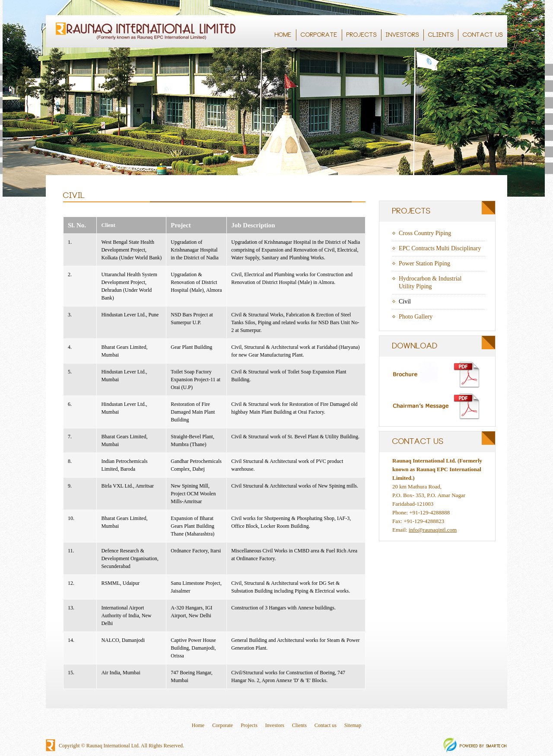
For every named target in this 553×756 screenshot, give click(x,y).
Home (198, 725)
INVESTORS (403, 35)
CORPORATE (320, 35)
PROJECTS (362, 35)
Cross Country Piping (425, 233)
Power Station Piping (424, 263)
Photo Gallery (416, 317)
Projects (249, 725)
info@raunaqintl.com (433, 530)
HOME (283, 35)
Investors (275, 725)
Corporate (222, 725)
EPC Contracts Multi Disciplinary (440, 248)
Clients (299, 725)
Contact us (326, 725)
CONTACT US (483, 35)
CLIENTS (441, 35)
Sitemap (353, 725)
